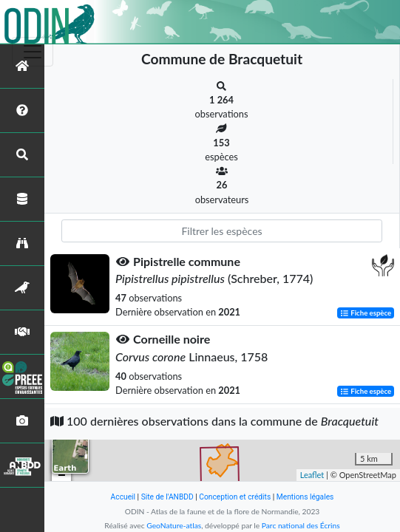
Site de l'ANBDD (167, 497)
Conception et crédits (235, 497)
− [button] (62, 476)
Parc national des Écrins (301, 525)
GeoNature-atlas (174, 525)
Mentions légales (305, 497)
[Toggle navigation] (33, 52)
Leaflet (312, 475)
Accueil (123, 497)
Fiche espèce (366, 313)
